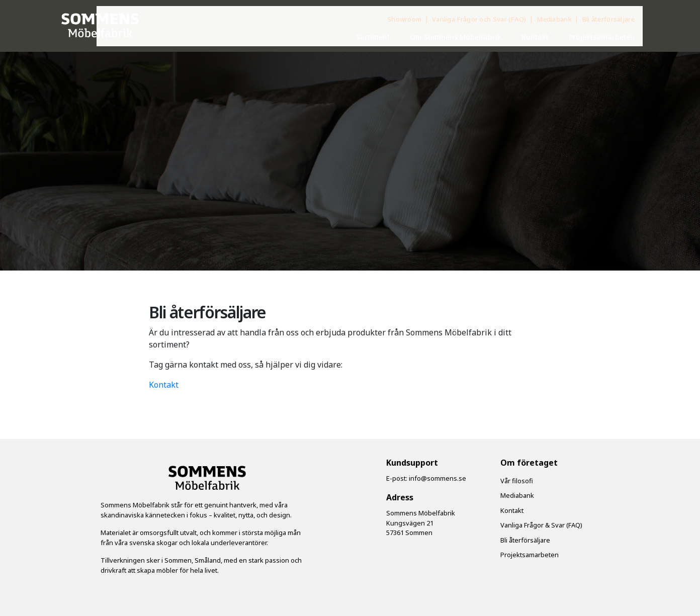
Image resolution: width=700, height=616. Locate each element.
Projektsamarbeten (602, 37)
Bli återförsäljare (608, 19)
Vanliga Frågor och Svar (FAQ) (480, 19)
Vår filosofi (517, 481)
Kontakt (535, 37)
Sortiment (373, 37)
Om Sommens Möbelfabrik (456, 37)
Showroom (405, 19)
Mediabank (555, 19)
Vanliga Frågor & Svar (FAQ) (541, 525)
